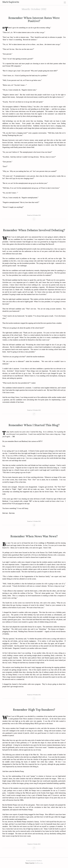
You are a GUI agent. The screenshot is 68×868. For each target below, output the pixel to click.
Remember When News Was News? (34, 536)
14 (34, 525)
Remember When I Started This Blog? (34, 425)
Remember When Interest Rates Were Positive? (34, 19)
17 (34, 414)
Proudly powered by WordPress (34, 861)
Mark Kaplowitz (11, 2)
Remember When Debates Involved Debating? (34, 230)
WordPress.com (39, 863)
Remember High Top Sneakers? (34, 710)
